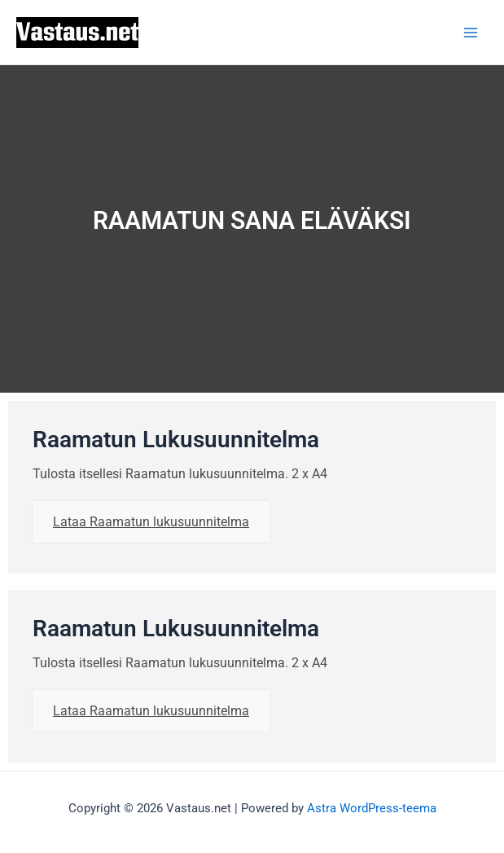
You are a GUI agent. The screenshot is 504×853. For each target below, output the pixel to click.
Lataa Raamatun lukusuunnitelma (151, 522)
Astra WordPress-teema (372, 808)
